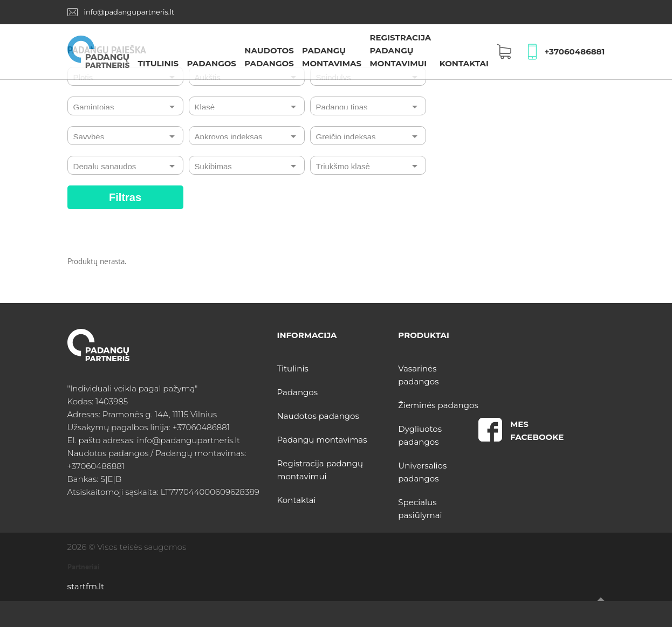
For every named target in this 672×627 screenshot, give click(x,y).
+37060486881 (574, 51)
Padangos (211, 63)
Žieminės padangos (438, 405)
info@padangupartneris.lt (129, 12)
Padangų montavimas (322, 440)
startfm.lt (86, 586)
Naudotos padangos (318, 416)
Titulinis (158, 63)
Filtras (125, 197)
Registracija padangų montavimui (400, 50)
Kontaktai (464, 63)
